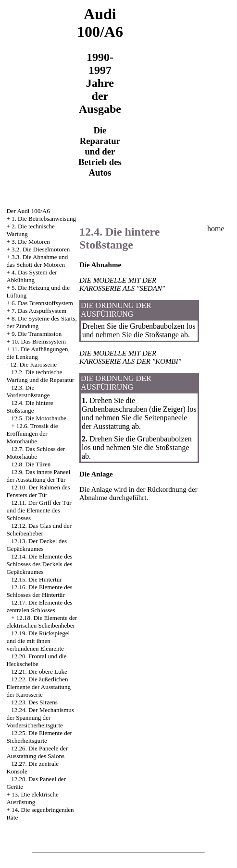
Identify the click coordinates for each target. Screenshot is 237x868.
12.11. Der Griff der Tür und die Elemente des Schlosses (39, 510)
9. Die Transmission (37, 334)
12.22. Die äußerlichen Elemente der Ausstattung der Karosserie (38, 687)
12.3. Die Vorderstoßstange (28, 391)
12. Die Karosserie (33, 364)
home (216, 229)
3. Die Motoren (31, 242)
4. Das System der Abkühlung (31, 276)
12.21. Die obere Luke (39, 672)
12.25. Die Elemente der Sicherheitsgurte (39, 737)
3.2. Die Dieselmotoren (41, 249)
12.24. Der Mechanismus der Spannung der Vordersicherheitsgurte (40, 718)
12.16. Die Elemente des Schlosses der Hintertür (39, 591)
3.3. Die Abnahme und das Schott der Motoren (37, 261)
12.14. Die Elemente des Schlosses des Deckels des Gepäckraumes (39, 564)
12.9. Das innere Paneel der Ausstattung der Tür (38, 476)
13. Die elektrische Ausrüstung (32, 798)
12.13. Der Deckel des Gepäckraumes (37, 545)
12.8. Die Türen (31, 464)
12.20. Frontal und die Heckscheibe (36, 660)
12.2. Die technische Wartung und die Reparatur (40, 376)
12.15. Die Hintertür (36, 579)
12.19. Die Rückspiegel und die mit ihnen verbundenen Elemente (38, 641)
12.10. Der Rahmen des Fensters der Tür (38, 491)
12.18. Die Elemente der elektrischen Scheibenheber (42, 622)
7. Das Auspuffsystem (39, 311)
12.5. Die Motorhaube (39, 418)
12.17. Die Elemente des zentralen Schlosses (39, 606)
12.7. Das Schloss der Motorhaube (36, 453)
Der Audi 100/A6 (28, 211)
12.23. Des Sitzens (34, 702)
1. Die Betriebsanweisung (44, 219)
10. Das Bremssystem (39, 341)
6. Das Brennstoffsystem (42, 303)
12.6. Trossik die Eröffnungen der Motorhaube (32, 434)
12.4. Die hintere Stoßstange (30, 407)
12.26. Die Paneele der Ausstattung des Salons (37, 752)
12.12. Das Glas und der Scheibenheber (39, 529)
